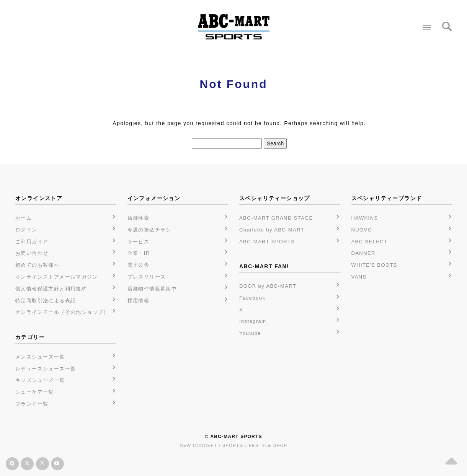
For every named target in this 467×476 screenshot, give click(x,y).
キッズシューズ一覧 (40, 380)
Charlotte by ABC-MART (272, 230)
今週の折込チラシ (149, 230)
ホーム (24, 218)
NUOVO (362, 230)
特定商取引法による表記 (46, 301)
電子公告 (139, 265)
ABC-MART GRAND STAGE (276, 218)
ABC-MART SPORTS (267, 242)
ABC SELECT (370, 242)
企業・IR (139, 253)
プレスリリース (147, 277)
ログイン (26, 230)
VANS (359, 277)
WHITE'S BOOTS (374, 265)
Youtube (250, 333)
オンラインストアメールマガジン (57, 277)
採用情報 (139, 301)
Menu (425, 24)
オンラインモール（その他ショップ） (62, 312)
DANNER (363, 253)
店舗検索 (139, 218)
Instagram (253, 321)
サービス (139, 242)
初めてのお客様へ (37, 265)
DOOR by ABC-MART (268, 286)
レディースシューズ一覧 (46, 369)
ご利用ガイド (32, 242)
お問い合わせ (32, 253)
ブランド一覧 (32, 404)
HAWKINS (365, 218)
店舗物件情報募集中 (152, 289)
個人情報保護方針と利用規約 (51, 289)
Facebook (252, 298)
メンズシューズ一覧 (40, 357)
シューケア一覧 (35, 392)
